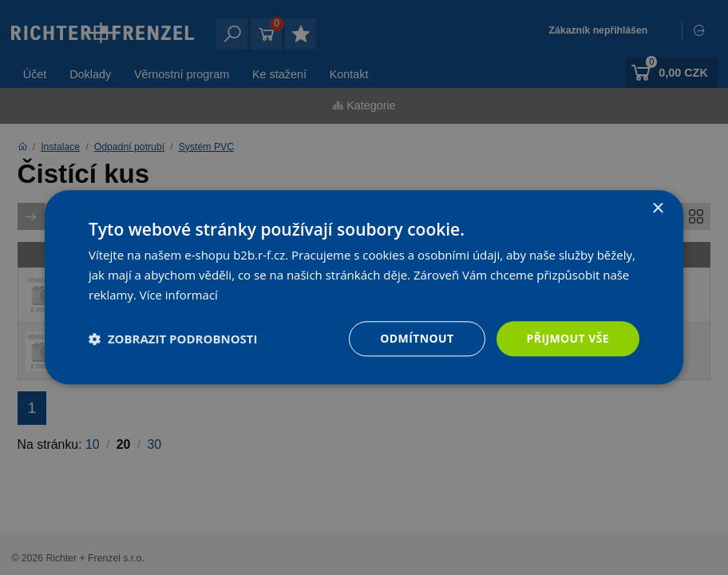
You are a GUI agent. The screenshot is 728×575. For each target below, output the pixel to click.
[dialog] (364, 287)
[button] (173, 339)
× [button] (657, 209)
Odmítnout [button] (417, 338)
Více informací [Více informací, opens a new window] (179, 295)
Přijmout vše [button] (568, 338)
